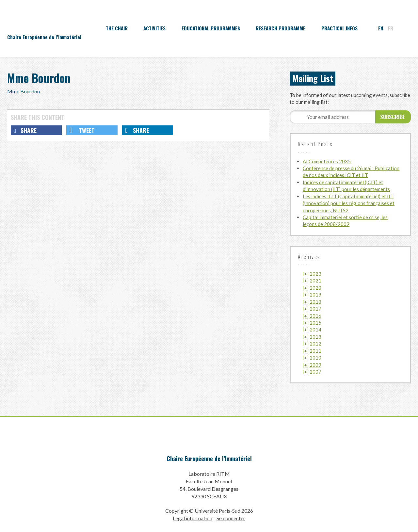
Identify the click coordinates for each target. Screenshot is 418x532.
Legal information (193, 518)
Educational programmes (211, 28)
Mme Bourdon (24, 91)
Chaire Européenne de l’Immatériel (209, 459)
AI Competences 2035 (327, 161)
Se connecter (231, 518)
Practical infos (339, 28)
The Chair (117, 28)
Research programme (281, 28)
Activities (154, 28)
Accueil (87, 28)
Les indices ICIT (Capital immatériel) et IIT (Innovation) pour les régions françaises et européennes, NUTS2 (349, 203)
